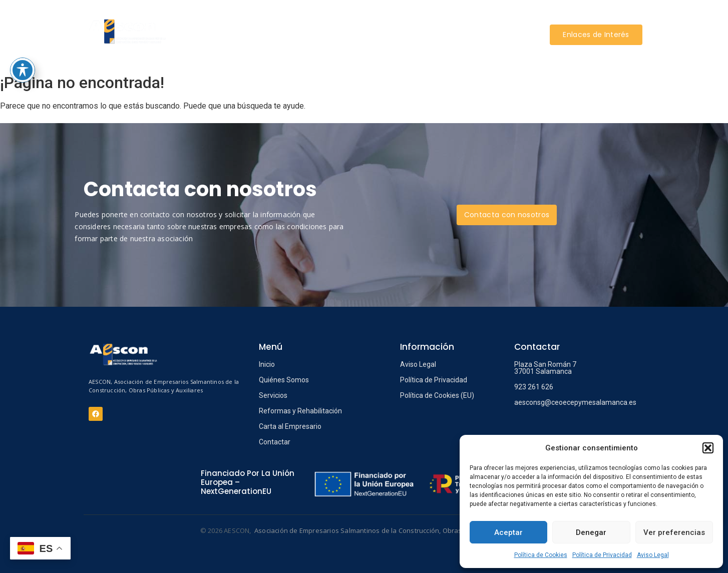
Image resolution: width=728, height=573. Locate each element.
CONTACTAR (363, 49)
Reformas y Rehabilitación (300, 411)
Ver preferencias (674, 532)
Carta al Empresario (290, 426)
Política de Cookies (541, 555)
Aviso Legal (653, 555)
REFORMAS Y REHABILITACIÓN (391, 20)
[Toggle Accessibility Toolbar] (23, 15)
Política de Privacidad (602, 555)
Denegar (591, 532)
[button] (708, 448)
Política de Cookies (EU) (437, 395)
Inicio (267, 364)
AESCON (262, 20)
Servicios (273, 395)
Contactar (275, 442)
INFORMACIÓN (482, 20)
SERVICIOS (307, 20)
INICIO (221, 20)
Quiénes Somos (284, 380)
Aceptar (508, 532)
